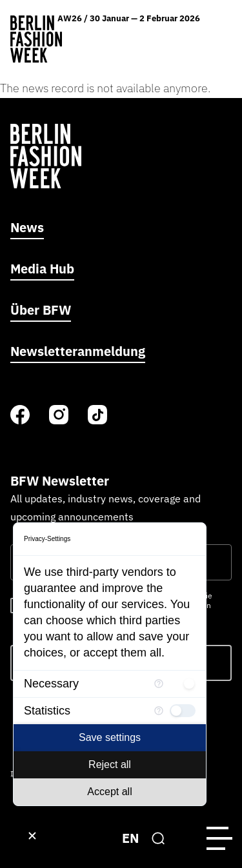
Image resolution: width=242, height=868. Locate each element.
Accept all (109, 792)
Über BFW (41, 310)
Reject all (110, 764)
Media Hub (42, 269)
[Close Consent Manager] (32, 836)
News (27, 227)
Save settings (110, 737)
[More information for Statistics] (159, 711)
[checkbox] (183, 684)
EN (130, 838)
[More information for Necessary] (159, 684)
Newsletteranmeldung (78, 351)
